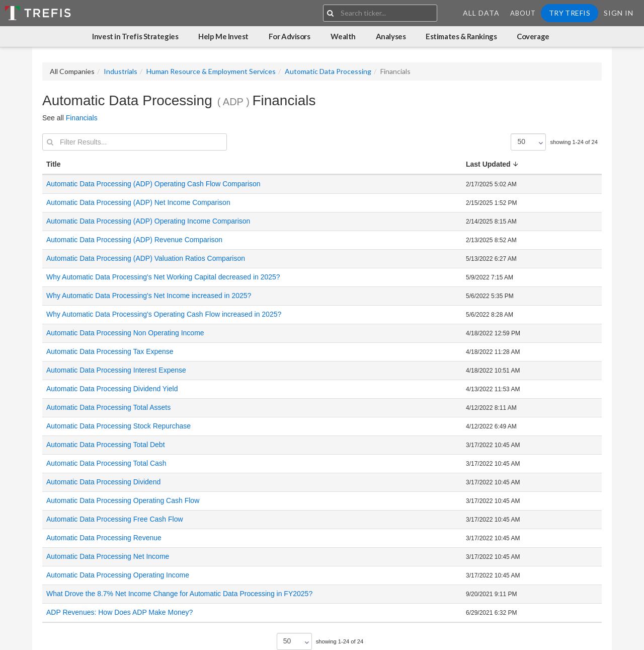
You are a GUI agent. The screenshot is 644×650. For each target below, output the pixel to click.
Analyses (391, 36)
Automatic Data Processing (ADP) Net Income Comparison (138, 202)
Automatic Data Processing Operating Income (118, 575)
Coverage (533, 36)
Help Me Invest (223, 36)
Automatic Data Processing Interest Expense (116, 370)
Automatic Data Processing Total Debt (106, 445)
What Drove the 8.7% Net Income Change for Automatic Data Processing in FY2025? (179, 594)
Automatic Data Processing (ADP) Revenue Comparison (134, 240)
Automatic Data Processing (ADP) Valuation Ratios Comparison (146, 258)
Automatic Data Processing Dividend (103, 482)
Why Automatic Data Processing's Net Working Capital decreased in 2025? (164, 277)
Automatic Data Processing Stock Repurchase (118, 426)
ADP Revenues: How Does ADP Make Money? (119, 612)
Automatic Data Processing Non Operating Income (125, 333)
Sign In (619, 13)
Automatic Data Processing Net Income (108, 556)
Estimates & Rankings (461, 36)
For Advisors (290, 36)
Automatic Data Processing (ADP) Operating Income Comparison (148, 221)
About (523, 13)
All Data (481, 13)
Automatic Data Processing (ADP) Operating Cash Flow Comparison (153, 184)
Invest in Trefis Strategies (135, 36)
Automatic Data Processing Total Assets (108, 407)
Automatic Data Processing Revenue (104, 538)
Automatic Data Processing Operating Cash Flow (123, 500)
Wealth (343, 36)
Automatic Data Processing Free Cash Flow (115, 519)
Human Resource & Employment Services (211, 71)
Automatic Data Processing (328, 71)
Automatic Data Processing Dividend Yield (112, 389)
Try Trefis (570, 13)
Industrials (120, 71)
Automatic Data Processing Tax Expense (110, 351)
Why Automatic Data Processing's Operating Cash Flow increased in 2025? (165, 314)
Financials (82, 118)
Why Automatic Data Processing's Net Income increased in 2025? (150, 296)
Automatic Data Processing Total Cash (106, 463)
